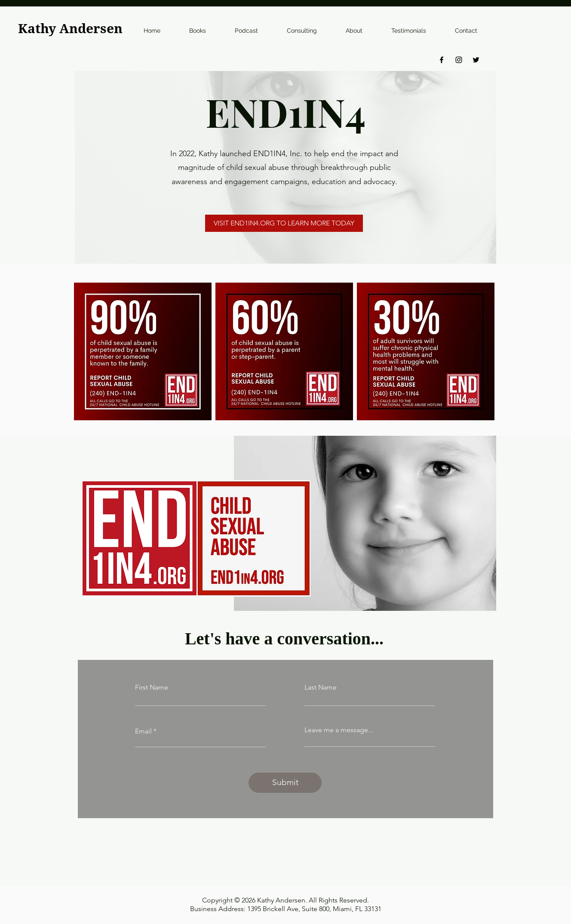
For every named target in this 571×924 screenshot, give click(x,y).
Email (143, 731)
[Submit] (285, 783)
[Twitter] (476, 60)
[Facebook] (442, 60)
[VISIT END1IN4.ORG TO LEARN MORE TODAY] (284, 223)
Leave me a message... (339, 730)
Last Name (321, 687)
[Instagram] (459, 60)
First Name (152, 687)
